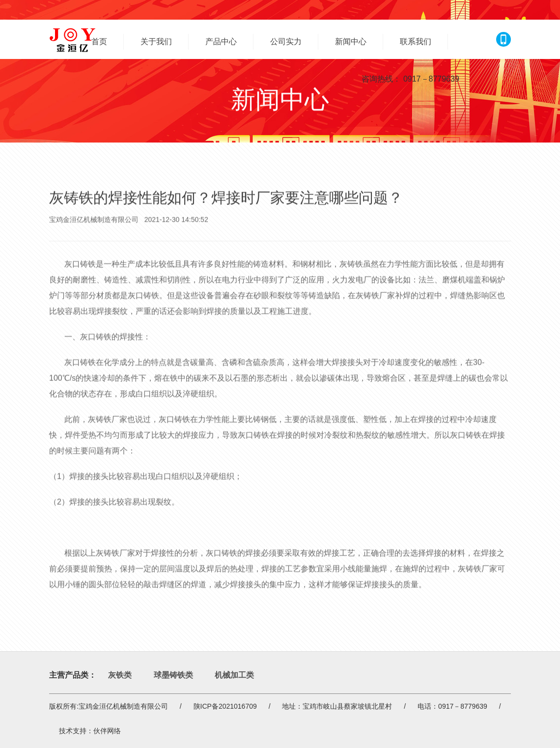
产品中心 (221, 42)
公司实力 (286, 42)
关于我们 (156, 42)
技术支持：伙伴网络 (90, 731)
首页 (99, 42)
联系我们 (416, 42)
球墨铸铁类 (173, 675)
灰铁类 (120, 675)
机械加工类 (234, 675)
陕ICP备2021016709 (225, 706)
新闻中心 (351, 42)
